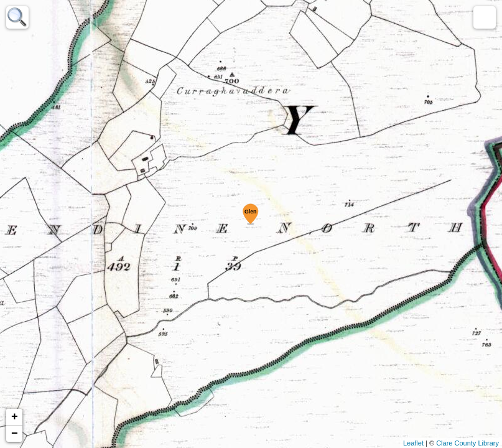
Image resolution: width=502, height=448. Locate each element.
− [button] (15, 434)
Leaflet (413, 443)
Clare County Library (467, 443)
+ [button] (15, 417)
